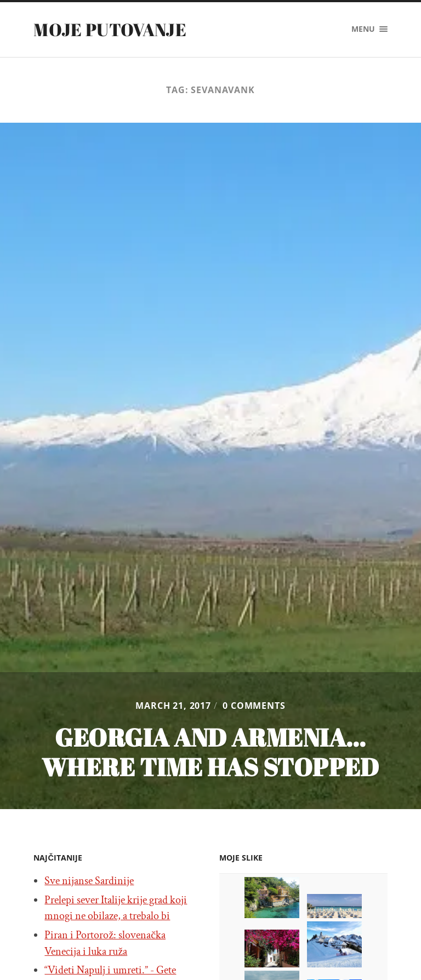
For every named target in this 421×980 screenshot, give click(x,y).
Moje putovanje (110, 29)
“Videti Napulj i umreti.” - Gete (110, 970)
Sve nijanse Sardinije (89, 881)
